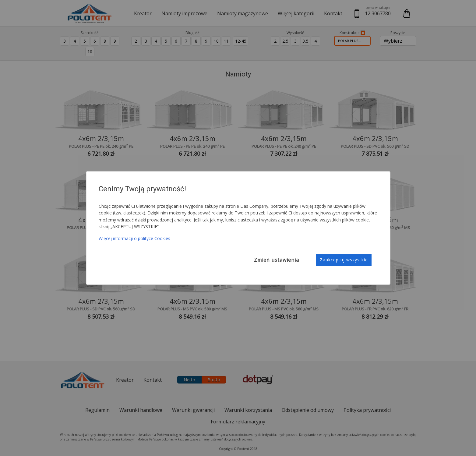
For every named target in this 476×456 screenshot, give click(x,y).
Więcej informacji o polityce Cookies (134, 238)
